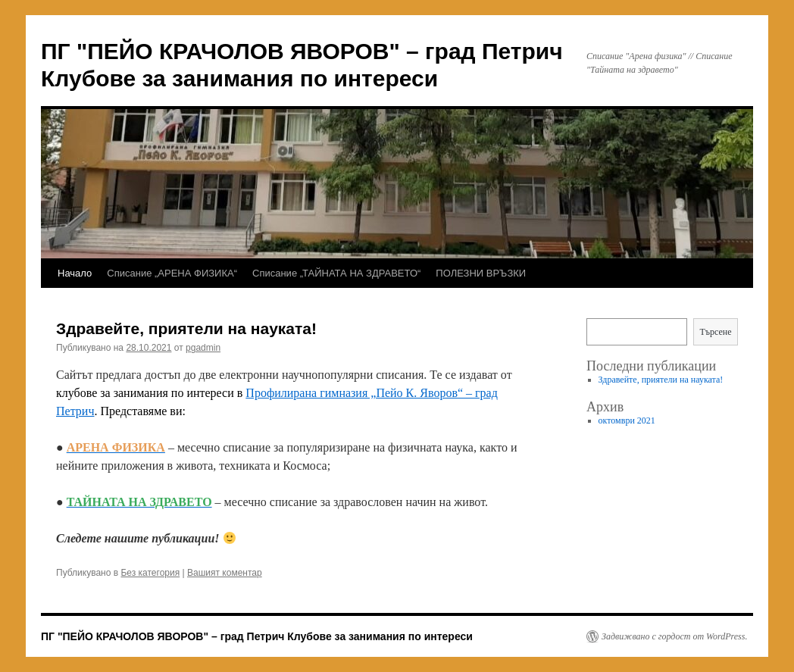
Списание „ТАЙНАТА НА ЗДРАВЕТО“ (336, 273)
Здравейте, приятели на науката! (186, 328)
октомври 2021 (627, 420)
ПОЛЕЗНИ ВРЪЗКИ (481, 273)
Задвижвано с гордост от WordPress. (674, 636)
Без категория (150, 573)
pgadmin (203, 348)
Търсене (715, 332)
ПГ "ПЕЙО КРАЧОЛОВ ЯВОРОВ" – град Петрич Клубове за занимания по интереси (257, 636)
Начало (75, 273)
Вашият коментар (225, 573)
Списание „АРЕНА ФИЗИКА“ (172, 273)
